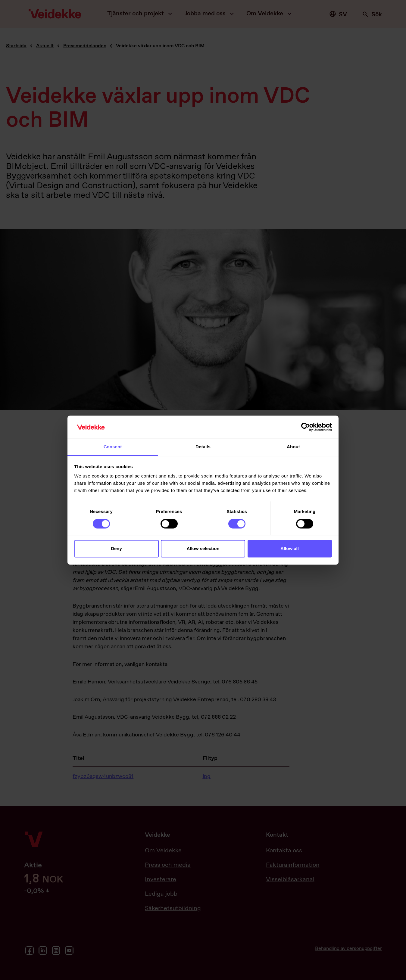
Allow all (290, 549)
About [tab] (293, 447)
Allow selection (203, 549)
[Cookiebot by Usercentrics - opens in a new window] (306, 427)
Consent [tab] (113, 447)
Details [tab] (203, 447)
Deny (116, 549)
